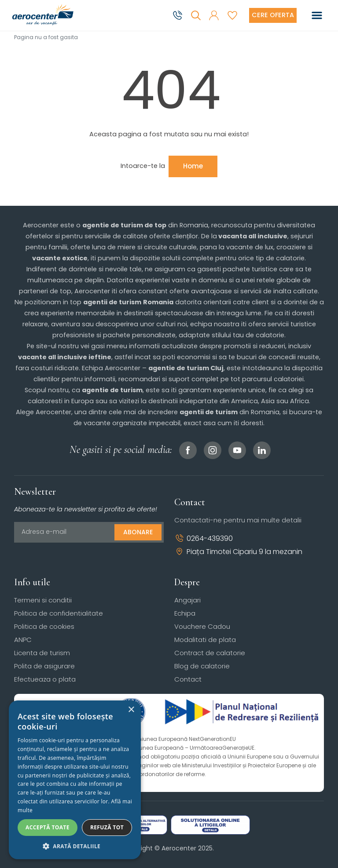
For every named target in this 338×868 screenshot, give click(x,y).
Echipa (185, 613)
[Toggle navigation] (317, 15)
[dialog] (75, 780)
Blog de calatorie (202, 666)
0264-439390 (204, 538)
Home (193, 166)
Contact (188, 679)
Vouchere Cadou (202, 626)
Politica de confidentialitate (59, 613)
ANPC (23, 640)
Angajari (187, 600)
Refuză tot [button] (107, 827)
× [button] (131, 710)
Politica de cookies (44, 626)
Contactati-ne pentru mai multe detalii (238, 520)
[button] (214, 15)
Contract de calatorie (210, 653)
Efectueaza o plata (45, 679)
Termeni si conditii (43, 600)
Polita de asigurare (44, 666)
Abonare (138, 532)
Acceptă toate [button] (48, 827)
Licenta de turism (42, 653)
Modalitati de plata (205, 640)
